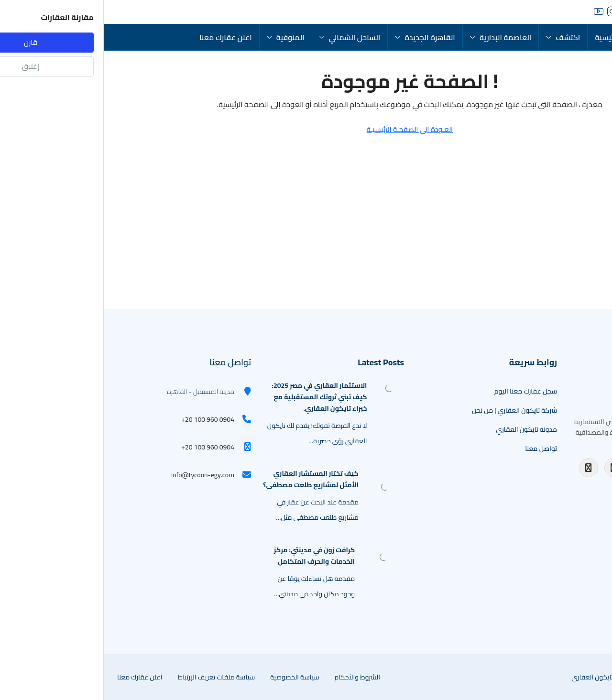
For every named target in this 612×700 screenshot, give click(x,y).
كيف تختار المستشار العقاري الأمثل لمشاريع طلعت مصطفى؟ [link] (207, 479)
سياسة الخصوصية (191, 677)
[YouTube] (535, 468)
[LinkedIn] (561, 468)
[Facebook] (485, 468)
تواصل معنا (437, 448)
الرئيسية (504, 37)
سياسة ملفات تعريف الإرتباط (112, 677)
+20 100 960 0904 (104, 419)
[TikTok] (523, 487)
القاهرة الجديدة (326, 37)
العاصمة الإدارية (402, 37)
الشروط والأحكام (254, 677)
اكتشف (464, 37)
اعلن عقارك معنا (122, 37)
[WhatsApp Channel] (548, 487)
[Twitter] (586, 468)
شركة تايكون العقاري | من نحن (411, 410)
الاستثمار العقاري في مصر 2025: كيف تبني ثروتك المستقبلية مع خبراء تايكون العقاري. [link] (215, 397)
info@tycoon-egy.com (99, 475)
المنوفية (187, 37)
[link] (286, 387)
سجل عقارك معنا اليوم (422, 391)
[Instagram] (510, 468)
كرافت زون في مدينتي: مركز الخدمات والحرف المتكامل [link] (211, 556)
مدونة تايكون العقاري (423, 429)
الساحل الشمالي (251, 37)
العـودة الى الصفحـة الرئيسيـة (306, 129)
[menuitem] (47, 12)
